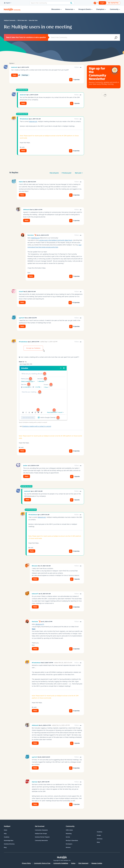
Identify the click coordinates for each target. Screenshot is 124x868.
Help (5, 834)
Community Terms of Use (42, 863)
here (34, 629)
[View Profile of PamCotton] (31, 235)
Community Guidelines (61, 863)
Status (73, 863)
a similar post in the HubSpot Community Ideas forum (56, 240)
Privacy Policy (26, 863)
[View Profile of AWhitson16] (26, 210)
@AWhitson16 (35, 238)
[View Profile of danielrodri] (14, 67)
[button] (81, 68)
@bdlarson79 (40, 624)
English (7, 3)
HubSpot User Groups (41, 834)
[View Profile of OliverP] (21, 292)
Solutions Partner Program (42, 837)
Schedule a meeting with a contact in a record (37, 426)
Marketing (69, 834)
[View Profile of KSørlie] (21, 182)
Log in (102, 3)
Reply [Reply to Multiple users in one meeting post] (15, 75)
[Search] (52, 3)
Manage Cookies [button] (97, 863)
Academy (7, 837)
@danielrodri (33, 122)
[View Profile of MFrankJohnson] (24, 119)
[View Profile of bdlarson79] (35, 594)
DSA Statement (83, 863)
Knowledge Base (9, 841)
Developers (69, 844)
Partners (68, 847)
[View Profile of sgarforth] (22, 318)
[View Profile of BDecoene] (35, 566)
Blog (5, 847)
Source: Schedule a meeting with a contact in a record (33, 422)
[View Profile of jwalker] (25, 466)
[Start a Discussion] (96, 3)
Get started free (113, 3)
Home (6, 830)
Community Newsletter (41, 841)
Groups (99, 835)
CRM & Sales (69, 830)
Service (68, 837)
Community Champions (41, 830)
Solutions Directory (9, 844)
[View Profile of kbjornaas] (35, 782)
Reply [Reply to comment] (23, 103)
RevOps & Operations (72, 841)
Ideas (98, 842)
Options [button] (11, 63)
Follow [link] (77, 67)
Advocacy (100, 839)
